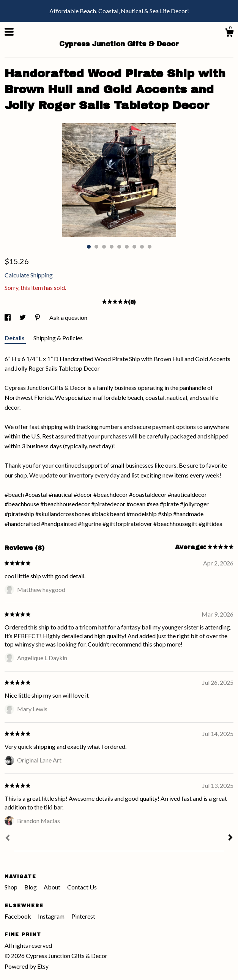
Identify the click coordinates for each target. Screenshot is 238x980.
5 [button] (119, 247)
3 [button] (104, 247)
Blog (31, 887)
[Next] (230, 838)
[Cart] (229, 34)
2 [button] (96, 247)
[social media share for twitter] (23, 317)
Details (15, 338)
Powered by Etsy (27, 966)
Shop (12, 887)
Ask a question (68, 317)
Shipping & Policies (58, 338)
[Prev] (8, 839)
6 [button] (127, 247)
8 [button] (142, 247)
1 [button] (89, 247)
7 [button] (134, 247)
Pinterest (83, 916)
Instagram (52, 916)
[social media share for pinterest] (38, 317)
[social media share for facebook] (8, 317)
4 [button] (112, 247)
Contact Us (82, 887)
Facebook (18, 916)
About (53, 887)
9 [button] (150, 247)
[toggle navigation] (9, 32)
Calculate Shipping (29, 275)
